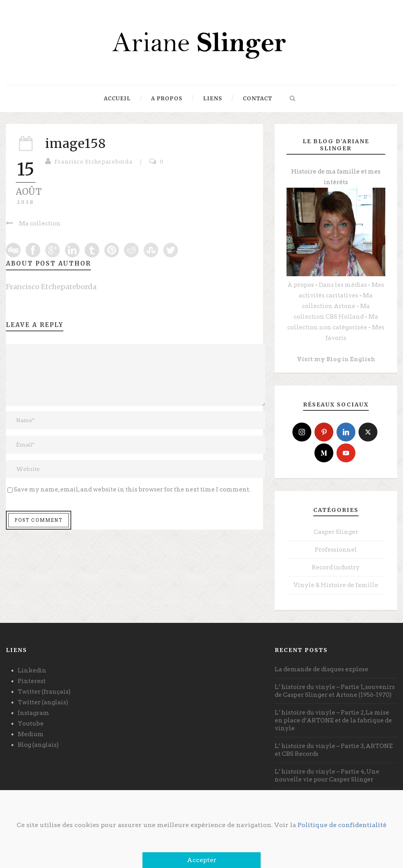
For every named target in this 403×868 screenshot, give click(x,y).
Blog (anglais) (38, 745)
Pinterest (32, 681)
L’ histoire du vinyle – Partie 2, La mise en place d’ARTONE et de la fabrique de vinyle (333, 720)
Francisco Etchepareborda (93, 162)
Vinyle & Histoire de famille (336, 585)
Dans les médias (343, 285)
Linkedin (32, 670)
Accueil (117, 99)
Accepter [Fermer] (202, 860)
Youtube (31, 724)
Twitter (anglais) (43, 702)
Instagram (33, 713)
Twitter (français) (44, 692)
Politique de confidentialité (342, 825)
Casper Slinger (336, 532)
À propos (301, 285)
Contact (258, 99)
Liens (213, 99)
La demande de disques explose (322, 669)
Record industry (336, 567)
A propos (167, 99)
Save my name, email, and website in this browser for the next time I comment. (132, 489)
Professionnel (336, 550)
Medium (31, 734)
